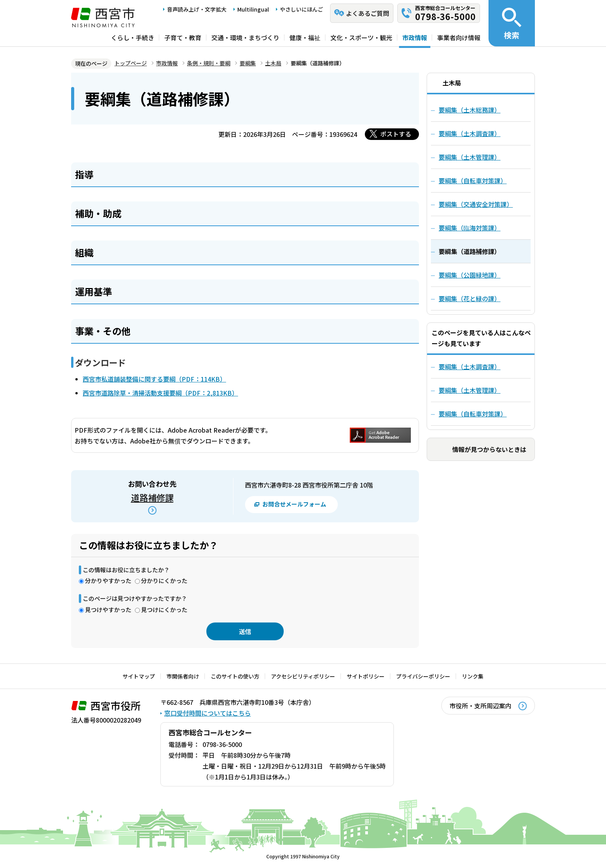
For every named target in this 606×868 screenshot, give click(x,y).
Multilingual (253, 9)
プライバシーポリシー (423, 676)
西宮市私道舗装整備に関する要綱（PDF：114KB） (154, 379)
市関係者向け (183, 676)
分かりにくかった (164, 581)
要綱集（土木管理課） (470, 390)
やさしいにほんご (301, 9)
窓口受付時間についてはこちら (208, 713)
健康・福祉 (305, 38)
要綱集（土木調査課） (470, 367)
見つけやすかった (108, 610)
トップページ (131, 63)
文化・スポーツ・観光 (361, 38)
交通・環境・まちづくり (245, 38)
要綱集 (248, 63)
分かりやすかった (108, 581)
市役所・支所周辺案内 (480, 706)
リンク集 (473, 676)
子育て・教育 (183, 38)
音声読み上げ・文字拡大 (197, 9)
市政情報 (415, 38)
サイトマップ (139, 676)
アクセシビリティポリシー (303, 676)
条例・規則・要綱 (209, 63)
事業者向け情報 (459, 38)
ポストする (396, 134)
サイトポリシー (366, 676)
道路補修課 (152, 497)
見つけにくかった (164, 610)
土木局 (273, 63)
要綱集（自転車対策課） (473, 414)
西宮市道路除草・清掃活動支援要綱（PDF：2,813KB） (160, 393)
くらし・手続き (133, 38)
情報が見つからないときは (489, 449)
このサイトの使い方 (235, 676)
